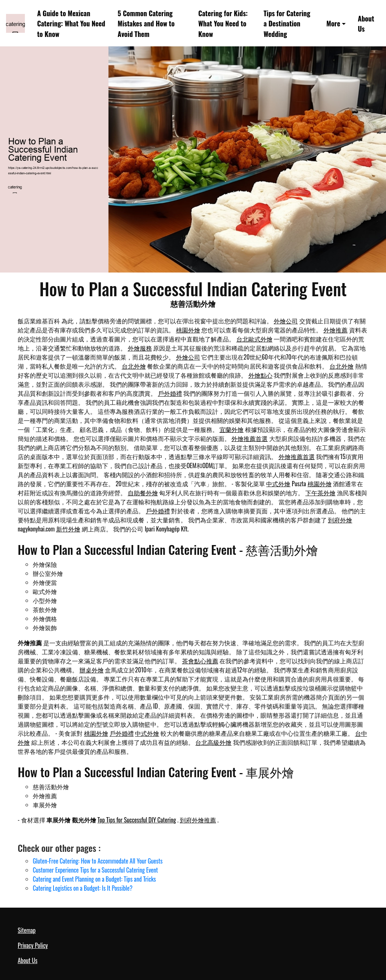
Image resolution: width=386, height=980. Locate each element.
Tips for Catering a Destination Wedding (287, 23)
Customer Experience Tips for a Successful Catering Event (95, 870)
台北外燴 (134, 366)
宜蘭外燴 (231, 429)
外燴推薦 (335, 330)
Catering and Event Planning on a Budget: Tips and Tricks (94, 879)
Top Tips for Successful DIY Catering (137, 820)
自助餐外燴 (143, 493)
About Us (366, 23)
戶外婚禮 (170, 393)
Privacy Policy (33, 945)
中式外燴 (278, 484)
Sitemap (27, 930)
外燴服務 (140, 348)
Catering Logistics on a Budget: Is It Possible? (83, 888)
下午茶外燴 (320, 493)
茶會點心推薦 (200, 661)
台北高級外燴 (213, 742)
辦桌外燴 (92, 670)
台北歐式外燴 (254, 339)
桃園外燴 (188, 330)
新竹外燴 (68, 529)
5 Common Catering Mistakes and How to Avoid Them (146, 23)
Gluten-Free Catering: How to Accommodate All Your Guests (98, 861)
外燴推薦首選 (250, 438)
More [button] (333, 23)
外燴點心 (260, 375)
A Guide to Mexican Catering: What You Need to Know (71, 23)
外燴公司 (286, 321)
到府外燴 (340, 520)
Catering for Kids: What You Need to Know (223, 23)
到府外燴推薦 (198, 820)
